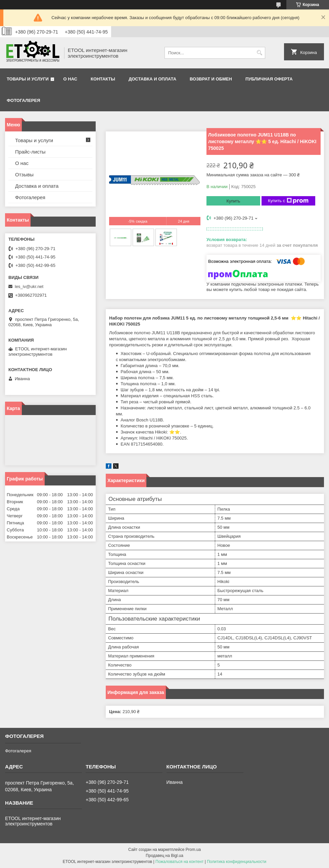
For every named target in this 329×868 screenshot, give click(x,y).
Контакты (103, 79)
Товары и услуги (28, 79)
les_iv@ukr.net (29, 286)
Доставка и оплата (152, 79)
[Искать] (259, 53)
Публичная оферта (269, 79)
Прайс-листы (30, 152)
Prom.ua (193, 850)
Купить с (288, 201)
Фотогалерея (23, 100)
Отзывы (24, 175)
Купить (233, 201)
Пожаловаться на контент (179, 862)
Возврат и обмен (211, 79)
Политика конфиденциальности (237, 862)
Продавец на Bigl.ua (164, 856)
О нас (70, 79)
